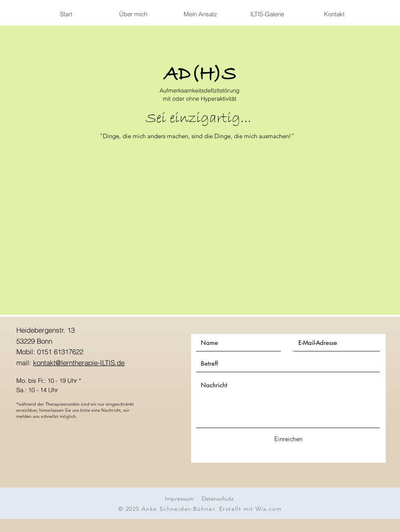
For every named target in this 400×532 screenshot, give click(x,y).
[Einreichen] (288, 439)
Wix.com (269, 509)
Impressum (179, 499)
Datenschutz (218, 499)
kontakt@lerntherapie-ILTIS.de (79, 363)
